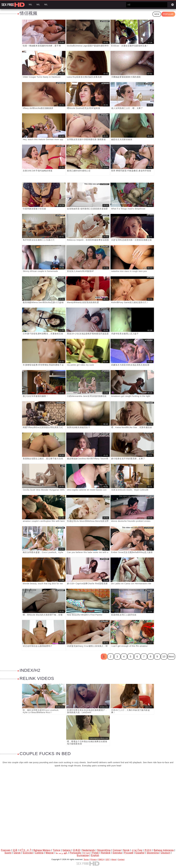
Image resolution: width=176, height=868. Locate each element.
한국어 (148, 850)
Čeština (39, 853)
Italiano (67, 850)
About (114, 859)
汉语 (15, 850)
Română (106, 853)
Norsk (126, 850)
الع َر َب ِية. (62, 853)
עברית (87, 853)
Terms (86, 859)
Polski (95, 853)
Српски (117, 850)
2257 (108, 859)
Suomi (8, 853)
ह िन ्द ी (25, 850)
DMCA (101, 859)
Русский (129, 853)
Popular (168, 14)
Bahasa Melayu (42, 850)
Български (83, 855)
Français (6, 850)
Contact (121, 859)
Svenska (117, 853)
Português (75, 853)
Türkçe (57, 850)
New (157, 14)
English (95, 855)
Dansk (17, 853)
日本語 (76, 850)
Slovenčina (153, 853)
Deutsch (165, 853)
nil (30, 4)
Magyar (50, 853)
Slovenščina (104, 850)
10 (164, 657)
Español (140, 853)
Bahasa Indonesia (164, 850)
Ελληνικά (28, 853)
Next (171, 657)
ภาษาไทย (137, 850)
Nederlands (89, 850)
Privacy (94, 859)
